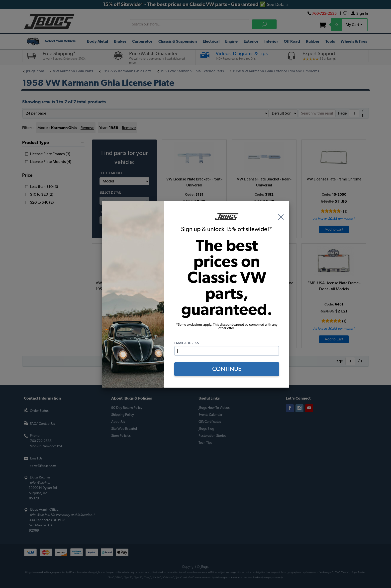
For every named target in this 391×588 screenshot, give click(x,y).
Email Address (187, 343)
